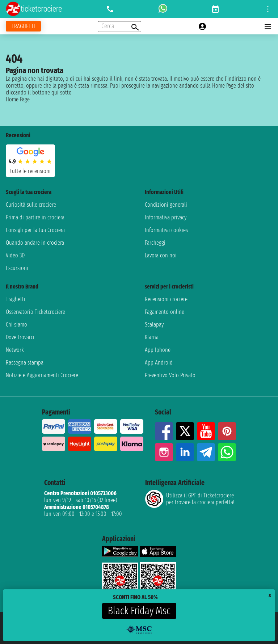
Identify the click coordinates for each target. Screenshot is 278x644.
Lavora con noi (161, 255)
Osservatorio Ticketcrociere (35, 312)
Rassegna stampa (25, 363)
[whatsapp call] (163, 9)
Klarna (152, 337)
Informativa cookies (166, 230)
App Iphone (158, 350)
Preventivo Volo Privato (170, 375)
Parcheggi (155, 243)
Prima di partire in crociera (35, 217)
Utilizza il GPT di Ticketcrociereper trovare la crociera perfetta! (190, 499)
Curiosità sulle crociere (31, 205)
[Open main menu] (268, 26)
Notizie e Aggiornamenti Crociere (42, 375)
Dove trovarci (20, 337)
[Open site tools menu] (268, 9)
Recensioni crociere (166, 299)
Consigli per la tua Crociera (35, 230)
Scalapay (154, 325)
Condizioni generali (166, 205)
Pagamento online (165, 312)
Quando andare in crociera (35, 243)
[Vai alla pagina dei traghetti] (23, 26)
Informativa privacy (166, 217)
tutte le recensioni (30, 171)
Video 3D (15, 255)
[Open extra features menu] (119, 26)
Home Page (18, 99)
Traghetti (16, 299)
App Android (159, 363)
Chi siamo (16, 325)
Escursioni (17, 268)
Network (15, 350)
